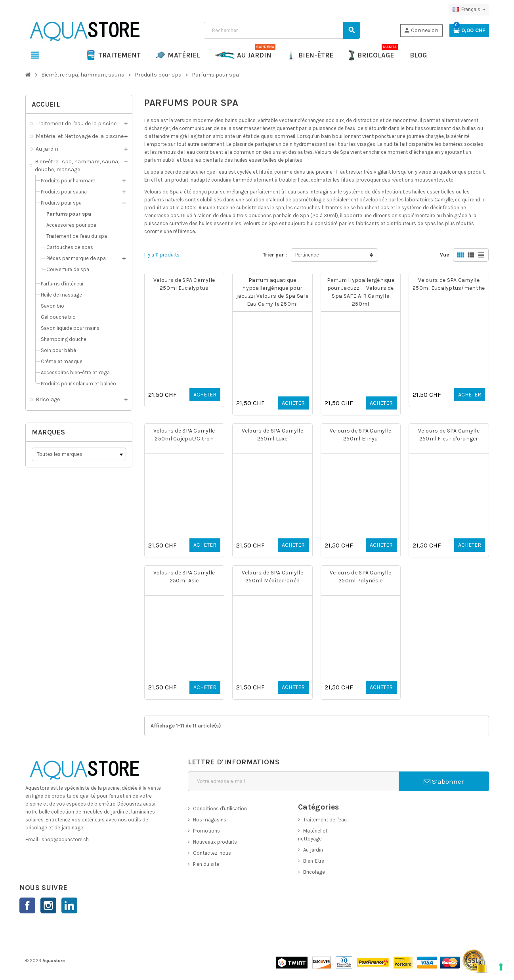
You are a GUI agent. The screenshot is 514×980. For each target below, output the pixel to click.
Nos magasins (210, 820)
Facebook (27, 905)
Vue (444, 255)
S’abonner (444, 781)
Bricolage (314, 872)
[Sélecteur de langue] (469, 10)
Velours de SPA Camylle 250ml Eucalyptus (184, 284)
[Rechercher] (282, 30)
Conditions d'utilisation (220, 809)
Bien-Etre (314, 861)
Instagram (48, 905)
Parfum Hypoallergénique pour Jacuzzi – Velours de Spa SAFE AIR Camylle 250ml (361, 292)
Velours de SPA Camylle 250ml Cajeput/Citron (184, 435)
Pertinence (307, 255)
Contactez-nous (212, 853)
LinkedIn (69, 905)
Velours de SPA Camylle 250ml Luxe (272, 435)
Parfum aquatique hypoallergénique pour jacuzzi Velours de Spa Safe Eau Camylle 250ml (272, 292)
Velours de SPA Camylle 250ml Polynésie (360, 577)
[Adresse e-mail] (293, 781)
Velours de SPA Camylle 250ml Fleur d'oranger (449, 435)
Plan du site (206, 864)
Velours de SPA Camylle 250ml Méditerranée (272, 577)
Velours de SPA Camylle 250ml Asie (184, 577)
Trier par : (275, 255)
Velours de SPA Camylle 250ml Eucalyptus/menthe (449, 284)
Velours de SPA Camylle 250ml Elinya (360, 435)
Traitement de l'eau (325, 820)
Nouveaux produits (215, 842)
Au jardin (313, 850)
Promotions (206, 831)
